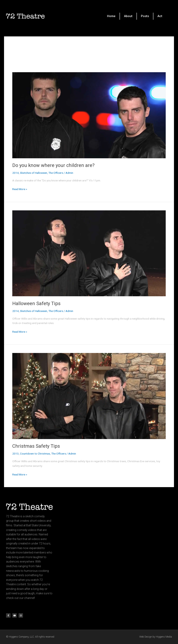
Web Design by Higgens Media (156, 637)
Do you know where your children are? (53, 165)
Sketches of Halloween (34, 173)
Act (160, 16)
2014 (16, 173)
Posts (145, 16)
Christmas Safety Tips (36, 446)
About (128, 16)
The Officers (56, 173)
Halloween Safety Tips (36, 303)
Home (111, 16)
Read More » (20, 189)
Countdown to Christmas (35, 454)
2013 (16, 454)
